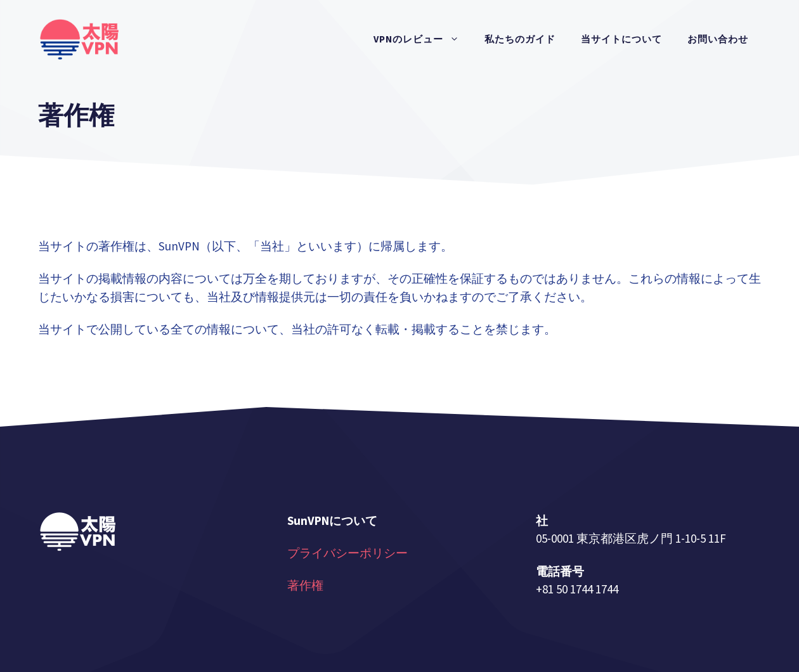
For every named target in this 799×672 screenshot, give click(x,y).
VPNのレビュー (423, 39)
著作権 (305, 585)
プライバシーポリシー (348, 553)
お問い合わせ (718, 39)
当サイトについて (621, 39)
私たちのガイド (520, 39)
